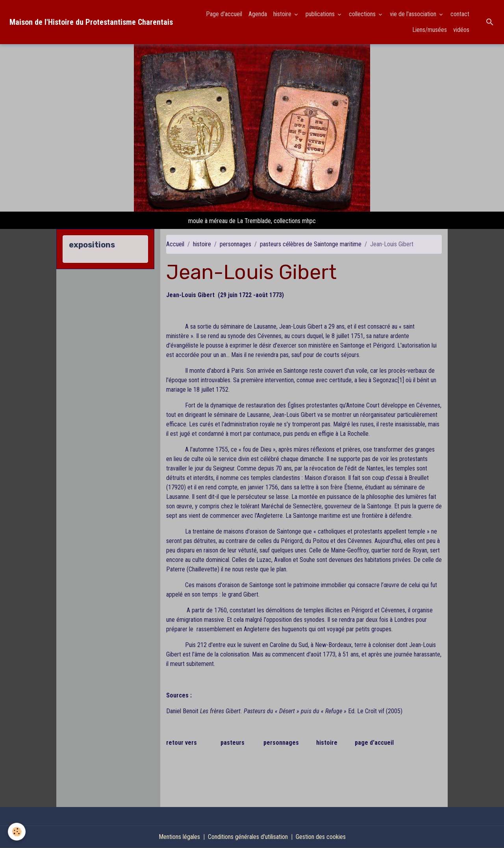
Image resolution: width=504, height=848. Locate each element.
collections (363, 14)
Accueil (175, 244)
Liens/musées (430, 30)
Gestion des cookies (321, 837)
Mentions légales (179, 837)
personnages (235, 244)
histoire (283, 14)
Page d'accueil (224, 14)
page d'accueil (374, 743)
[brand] (91, 22)
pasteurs (233, 743)
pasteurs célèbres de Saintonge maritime (311, 244)
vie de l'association (414, 14)
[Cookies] (17, 832)
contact (460, 14)
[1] (401, 380)
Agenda (258, 14)
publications (321, 14)
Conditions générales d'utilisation (248, 837)
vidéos (461, 30)
